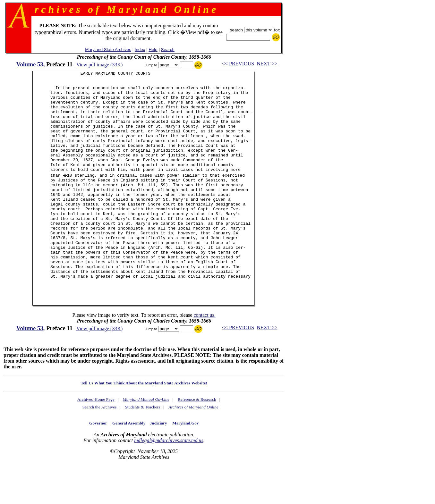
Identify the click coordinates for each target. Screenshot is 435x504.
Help (153, 50)
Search (168, 50)
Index (140, 50)
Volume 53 (30, 64)
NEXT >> (267, 64)
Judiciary (158, 464)
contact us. (204, 356)
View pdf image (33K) (99, 65)
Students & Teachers (142, 448)
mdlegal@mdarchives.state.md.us (169, 482)
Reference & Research (197, 441)
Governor (98, 464)
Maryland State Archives (108, 50)
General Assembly (129, 464)
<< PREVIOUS (238, 64)
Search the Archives (100, 448)
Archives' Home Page (96, 441)
